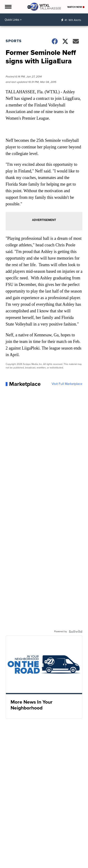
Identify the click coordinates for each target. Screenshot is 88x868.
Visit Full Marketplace (67, 384)
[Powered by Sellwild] (76, 632)
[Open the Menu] (8, 7)
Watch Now (76, 7)
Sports (14, 41)
